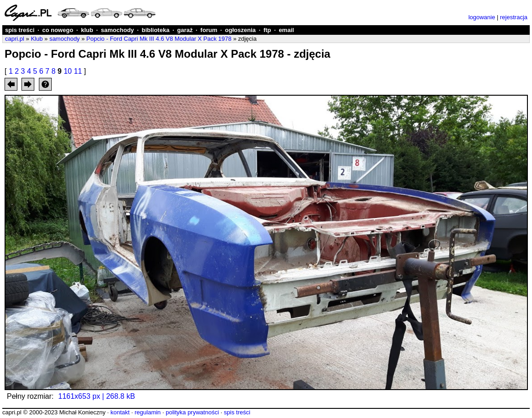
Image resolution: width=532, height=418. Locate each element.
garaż (185, 30)
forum (209, 30)
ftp (267, 30)
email (286, 30)
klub (87, 30)
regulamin (148, 412)
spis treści (20, 30)
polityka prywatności (192, 412)
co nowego (58, 30)
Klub (37, 39)
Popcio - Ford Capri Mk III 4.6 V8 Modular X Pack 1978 (159, 39)
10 (68, 71)
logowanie (482, 17)
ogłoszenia (240, 30)
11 (78, 71)
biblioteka (156, 30)
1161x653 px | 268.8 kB (97, 396)
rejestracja (514, 17)
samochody (118, 30)
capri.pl (15, 39)
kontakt (120, 412)
